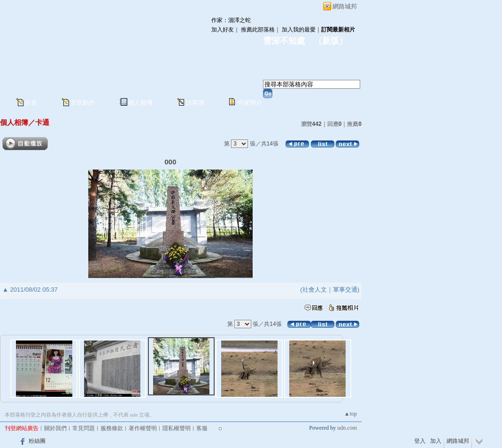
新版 (331, 41)
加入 (436, 441)
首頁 (31, 103)
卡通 (42, 122)
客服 (202, 428)
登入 (420, 441)
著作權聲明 (143, 428)
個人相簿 (140, 103)
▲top (351, 414)
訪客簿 (195, 103)
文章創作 (83, 103)
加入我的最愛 (299, 30)
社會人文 (315, 290)
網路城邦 (345, 6)
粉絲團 (37, 441)
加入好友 (223, 30)
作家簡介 (250, 103)
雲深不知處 (284, 41)
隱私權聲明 (177, 428)
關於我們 (55, 428)
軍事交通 (345, 290)
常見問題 (84, 428)
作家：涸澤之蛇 (231, 20)
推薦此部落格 (258, 30)
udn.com (347, 428)
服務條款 (112, 428)
